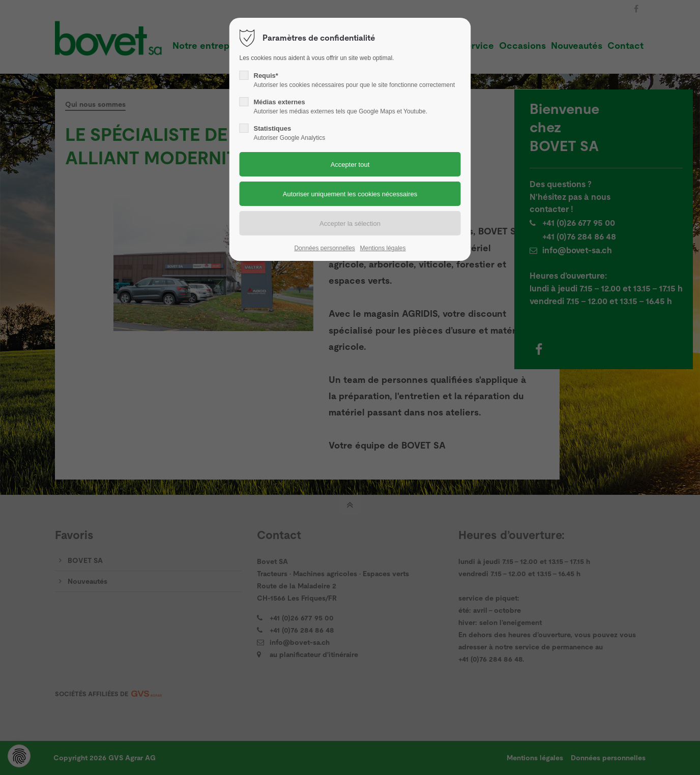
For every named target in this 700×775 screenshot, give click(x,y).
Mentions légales (383, 248)
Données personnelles (324, 248)
